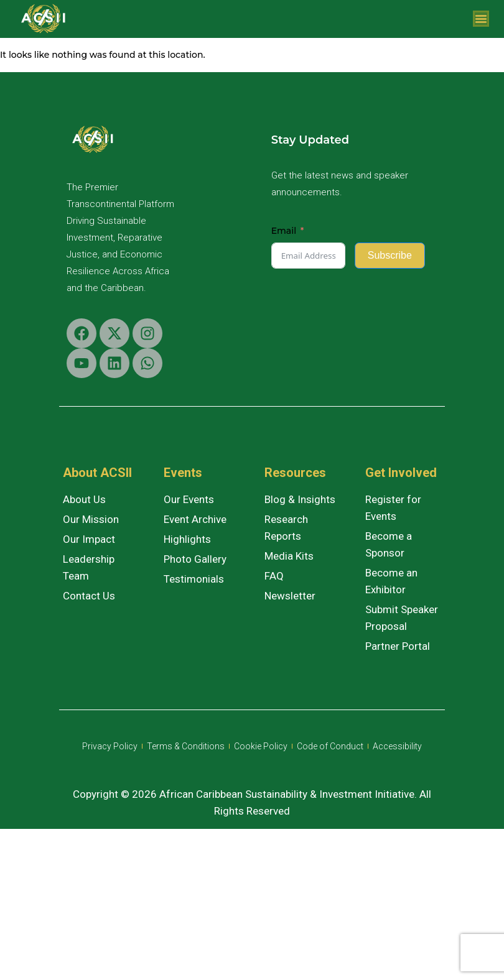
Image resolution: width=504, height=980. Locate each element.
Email (284, 231)
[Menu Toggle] (480, 19)
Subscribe (390, 255)
